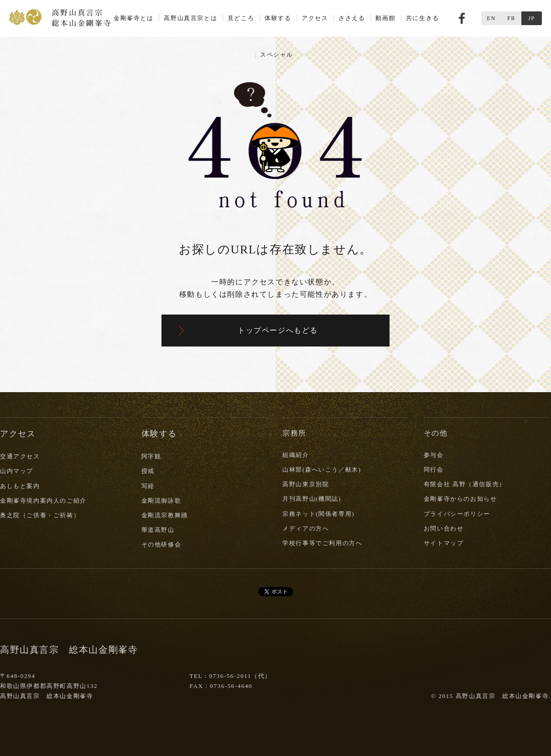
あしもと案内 (20, 486)
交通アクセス (20, 456)
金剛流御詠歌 (161, 501)
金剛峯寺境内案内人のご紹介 (43, 501)
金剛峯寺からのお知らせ (460, 499)
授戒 (148, 471)
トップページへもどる (278, 330)
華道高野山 (158, 530)
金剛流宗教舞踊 (165, 515)
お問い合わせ (444, 528)
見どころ (241, 18)
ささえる (352, 18)
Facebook (462, 18)
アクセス (315, 18)
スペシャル (277, 55)
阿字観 (151, 456)
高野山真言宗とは (190, 18)
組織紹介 (296, 455)
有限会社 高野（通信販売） (465, 484)
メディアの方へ (306, 528)
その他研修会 (161, 544)
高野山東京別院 (306, 484)
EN (491, 18)
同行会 (434, 470)
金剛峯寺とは (134, 18)
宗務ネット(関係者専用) (318, 514)
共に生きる (423, 18)
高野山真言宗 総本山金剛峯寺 (60, 17)
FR (511, 18)
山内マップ (17, 471)
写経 (148, 486)
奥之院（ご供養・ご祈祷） (40, 515)
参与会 (434, 455)
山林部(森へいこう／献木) (322, 470)
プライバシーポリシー (457, 514)
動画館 (385, 18)
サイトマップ (444, 543)
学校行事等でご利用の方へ (322, 543)
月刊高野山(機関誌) (312, 499)
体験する (278, 18)
